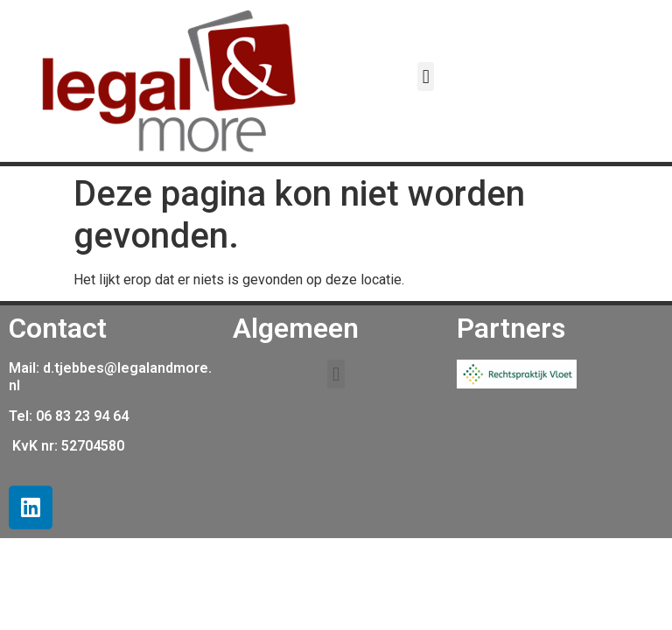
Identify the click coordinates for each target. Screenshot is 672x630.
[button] (426, 77)
